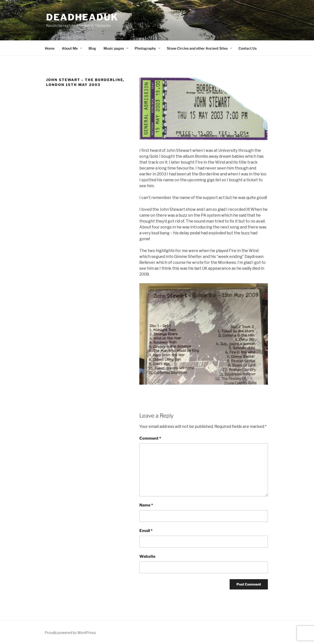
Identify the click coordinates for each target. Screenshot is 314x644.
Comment (150, 438)
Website (147, 556)
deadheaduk (82, 17)
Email (146, 531)
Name (146, 505)
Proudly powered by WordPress (70, 633)
